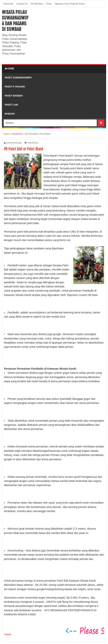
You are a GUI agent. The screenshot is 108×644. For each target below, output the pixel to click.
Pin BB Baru (37, 4)
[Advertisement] (68, 36)
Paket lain (11, 105)
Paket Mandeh (14, 96)
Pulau (49, 4)
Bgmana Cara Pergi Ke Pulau (70, 4)
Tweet (7, 634)
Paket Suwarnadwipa (18, 78)
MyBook (10, 114)
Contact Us (22, 4)
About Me (8, 4)
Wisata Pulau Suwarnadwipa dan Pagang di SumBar (15, 21)
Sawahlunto (33, 143)
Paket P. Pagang (15, 87)
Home (9, 69)
